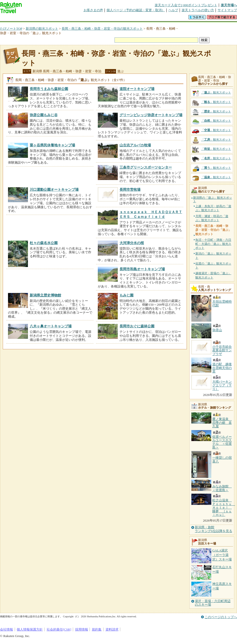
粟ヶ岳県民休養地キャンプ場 (52, 145)
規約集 (97, 629)
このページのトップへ (221, 617)
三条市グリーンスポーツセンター (146, 167)
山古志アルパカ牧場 (135, 145)
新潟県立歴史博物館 (45, 295)
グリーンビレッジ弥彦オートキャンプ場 (151, 115)
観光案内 (120, 19)
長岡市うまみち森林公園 (49, 89)
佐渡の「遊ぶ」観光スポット (213, 266)
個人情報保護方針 (30, 629)
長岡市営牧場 (130, 189)
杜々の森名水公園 (44, 243)
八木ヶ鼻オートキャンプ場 (51, 326)
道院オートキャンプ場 (137, 89)
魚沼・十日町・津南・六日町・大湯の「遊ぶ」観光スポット (213, 244)
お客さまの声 (93, 10)
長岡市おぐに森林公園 (137, 326)
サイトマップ (227, 10)
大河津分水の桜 (132, 243)
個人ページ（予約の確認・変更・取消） (136, 10)
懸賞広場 (58, 19)
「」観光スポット (216, 92)
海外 (38, 19)
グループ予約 (99, 19)
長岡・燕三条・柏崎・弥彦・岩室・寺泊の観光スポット (102, 29)
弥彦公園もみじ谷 (44, 115)
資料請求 (112, 629)
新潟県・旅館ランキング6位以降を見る (214, 529)
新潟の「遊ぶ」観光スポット (213, 256)
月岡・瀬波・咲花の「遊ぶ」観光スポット (212, 218)
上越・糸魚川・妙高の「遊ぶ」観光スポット (213, 208)
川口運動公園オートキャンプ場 (54, 189)
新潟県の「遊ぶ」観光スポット (213, 200)
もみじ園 (126, 295)
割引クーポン (79, 19)
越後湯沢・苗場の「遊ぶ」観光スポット (213, 275)
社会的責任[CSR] (59, 629)
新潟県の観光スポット (42, 29)
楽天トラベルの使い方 (198, 10)
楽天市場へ (229, 5)
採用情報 (82, 629)
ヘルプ (173, 10)
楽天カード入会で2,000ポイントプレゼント (186, 5)
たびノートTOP (11, 29)
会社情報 (6, 629)
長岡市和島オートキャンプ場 (142, 269)
